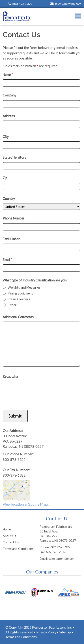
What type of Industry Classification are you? (35, 280)
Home (7, 529)
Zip (5, 178)
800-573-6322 (22, 4)
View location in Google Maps (26, 504)
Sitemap (65, 632)
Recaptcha (10, 376)
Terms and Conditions (18, 549)
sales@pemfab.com (68, 4)
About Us (9, 536)
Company (9, 95)
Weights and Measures (24, 287)
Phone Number (14, 218)
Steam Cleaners (19, 299)
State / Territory (14, 157)
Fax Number (11, 239)
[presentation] (37, 393)
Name (8, 75)
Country (9, 199)
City (6, 137)
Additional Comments (18, 317)
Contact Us (11, 542)
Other (12, 305)
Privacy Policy (46, 632)
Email (7, 260)
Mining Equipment (20, 293)
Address (9, 116)
